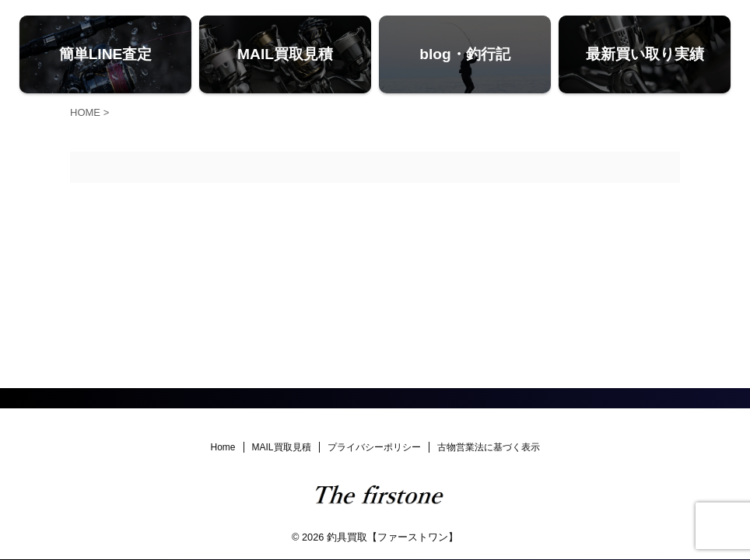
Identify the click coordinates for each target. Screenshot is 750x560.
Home (223, 447)
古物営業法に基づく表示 (489, 447)
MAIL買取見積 (282, 447)
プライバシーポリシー (374, 447)
